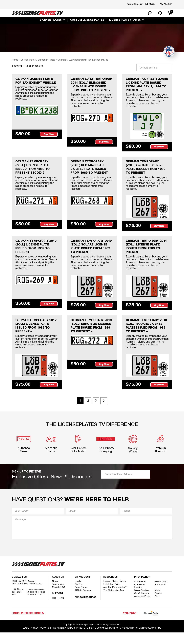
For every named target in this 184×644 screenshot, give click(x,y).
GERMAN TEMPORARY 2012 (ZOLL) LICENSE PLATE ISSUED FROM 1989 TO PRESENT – (37, 335)
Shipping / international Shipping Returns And (78, 639)
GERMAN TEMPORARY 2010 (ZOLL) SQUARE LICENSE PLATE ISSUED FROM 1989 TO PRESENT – (92, 254)
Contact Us (19, 588)
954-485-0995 (147, 4)
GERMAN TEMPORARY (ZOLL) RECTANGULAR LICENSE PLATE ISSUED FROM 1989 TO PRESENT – (91, 174)
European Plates (48, 60)
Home (15, 60)
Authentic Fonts (142, 608)
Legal (25, 639)
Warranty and (123, 639)
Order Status (81, 599)
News (55, 593)
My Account (166, 4)
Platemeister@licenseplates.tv (28, 624)
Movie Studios (142, 602)
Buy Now (49, 139)
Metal (158, 602)
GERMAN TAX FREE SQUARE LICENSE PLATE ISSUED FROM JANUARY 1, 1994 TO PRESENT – (146, 86)
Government (161, 593)
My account (82, 588)
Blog (157, 608)
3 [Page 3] (96, 411)
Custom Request (86, 609)
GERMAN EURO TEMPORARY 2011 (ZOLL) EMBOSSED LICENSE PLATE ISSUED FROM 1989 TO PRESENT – (91, 88)
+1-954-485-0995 (35, 601)
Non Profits (140, 593)
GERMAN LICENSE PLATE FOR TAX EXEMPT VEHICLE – (36, 84)
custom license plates (87, 20)
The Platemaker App (114, 602)
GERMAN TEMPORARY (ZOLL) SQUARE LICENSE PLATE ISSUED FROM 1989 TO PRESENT (146, 174)
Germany (63, 60)
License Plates (51, 20)
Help (54, 609)
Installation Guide (112, 596)
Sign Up (78, 596)
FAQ (62, 609)
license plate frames (125, 20)
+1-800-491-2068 (36, 603)
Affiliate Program (83, 602)
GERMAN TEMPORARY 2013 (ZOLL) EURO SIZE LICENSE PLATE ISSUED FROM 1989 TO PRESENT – (92, 335)
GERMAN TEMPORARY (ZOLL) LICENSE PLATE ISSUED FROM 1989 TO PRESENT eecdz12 (33, 174)
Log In (78, 593)
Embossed (160, 596)
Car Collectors (142, 605)
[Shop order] (154, 68)
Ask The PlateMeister (115, 599)
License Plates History (115, 593)
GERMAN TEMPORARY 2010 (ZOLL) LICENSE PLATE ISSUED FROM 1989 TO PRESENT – (37, 254)
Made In (59, 599)
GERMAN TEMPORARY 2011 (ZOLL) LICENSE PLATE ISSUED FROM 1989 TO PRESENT (147, 254)
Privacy (37, 639)
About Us (58, 588)
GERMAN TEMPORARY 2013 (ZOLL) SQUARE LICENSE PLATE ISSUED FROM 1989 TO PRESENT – (147, 335)
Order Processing (150, 639)
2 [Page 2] (88, 411)
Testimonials (58, 596)
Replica (159, 605)
